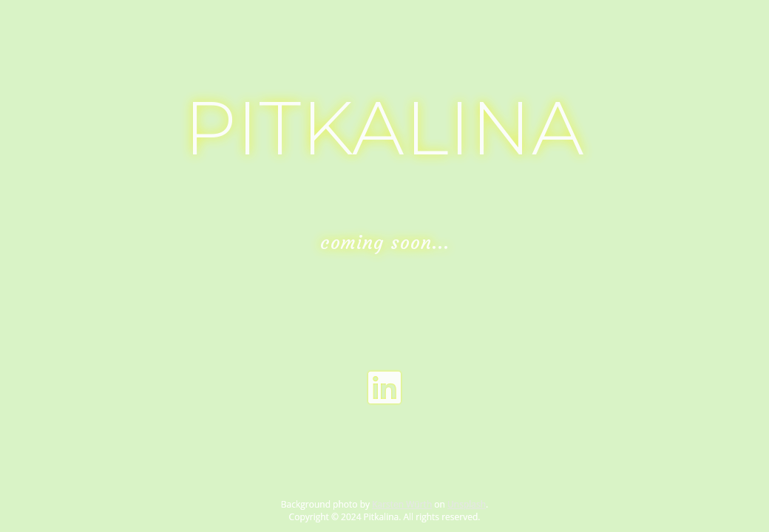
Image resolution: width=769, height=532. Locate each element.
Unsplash (467, 504)
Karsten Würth (402, 504)
